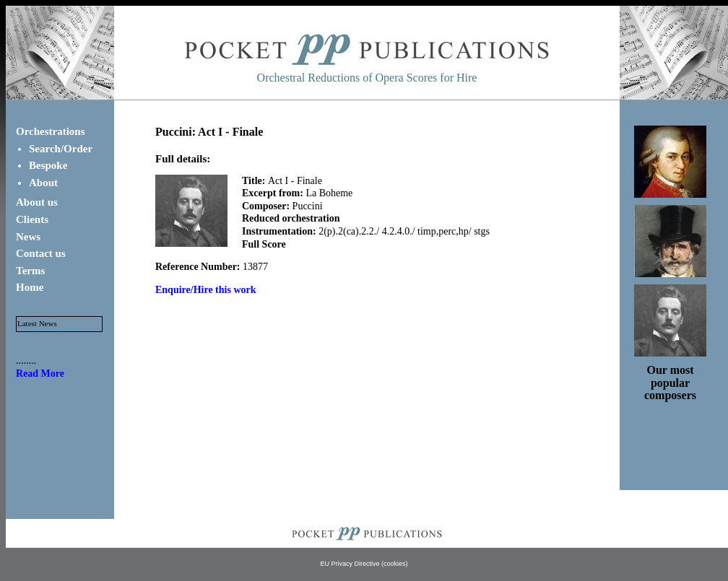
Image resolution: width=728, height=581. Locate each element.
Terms (30, 271)
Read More (40, 373)
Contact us (41, 253)
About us (37, 202)
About (43, 183)
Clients (32, 219)
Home (30, 287)
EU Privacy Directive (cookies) (364, 564)
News (28, 237)
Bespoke (48, 165)
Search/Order (61, 149)
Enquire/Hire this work (206, 290)
